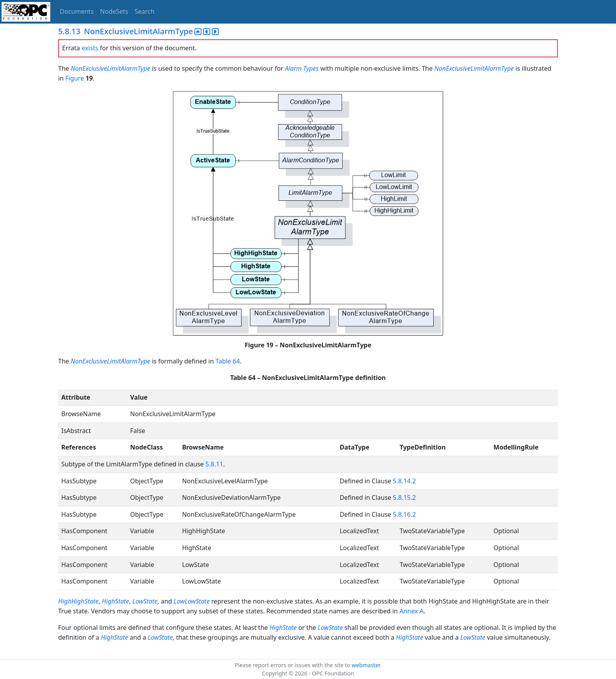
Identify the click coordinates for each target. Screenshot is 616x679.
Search (145, 11)
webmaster (366, 665)
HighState (115, 601)
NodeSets (114, 11)
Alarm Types (302, 68)
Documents (77, 11)
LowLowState (192, 601)
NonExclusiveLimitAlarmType (111, 68)
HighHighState (78, 601)
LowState (145, 601)
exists (90, 48)
